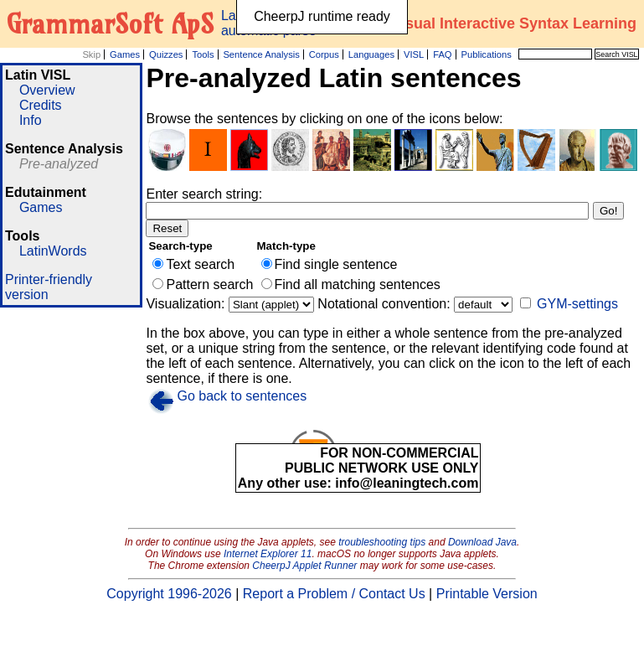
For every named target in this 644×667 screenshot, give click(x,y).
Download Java (482, 542)
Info (31, 120)
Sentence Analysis (261, 54)
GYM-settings (577, 304)
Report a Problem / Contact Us (334, 594)
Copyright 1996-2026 (169, 594)
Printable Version (487, 594)
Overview (47, 90)
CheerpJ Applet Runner (304, 566)
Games (125, 54)
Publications (486, 54)
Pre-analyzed (59, 164)
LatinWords (53, 251)
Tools (203, 54)
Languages (371, 54)
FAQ (442, 54)
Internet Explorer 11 (268, 554)
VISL (414, 54)
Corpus (324, 54)
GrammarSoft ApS (110, 23)
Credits (41, 105)
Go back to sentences (242, 396)
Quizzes (166, 54)
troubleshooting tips (382, 542)
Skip (91, 54)
